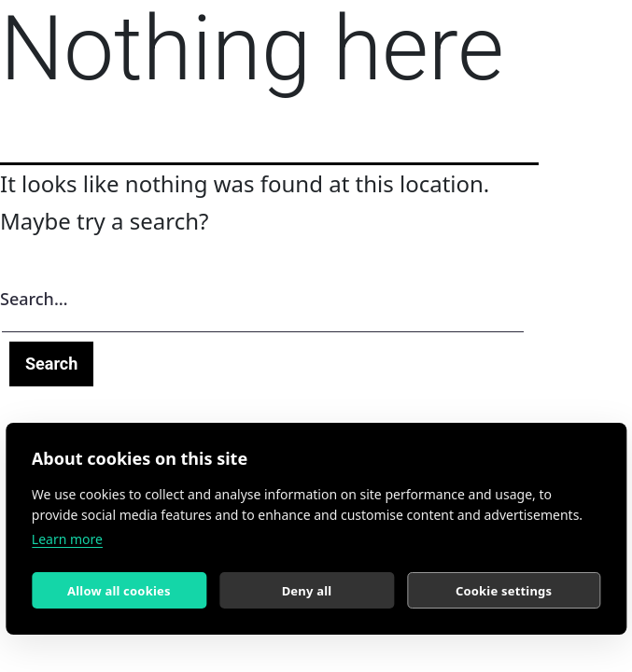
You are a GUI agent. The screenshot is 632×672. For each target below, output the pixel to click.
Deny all (307, 591)
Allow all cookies (119, 591)
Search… (34, 299)
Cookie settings (504, 591)
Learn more (67, 539)
